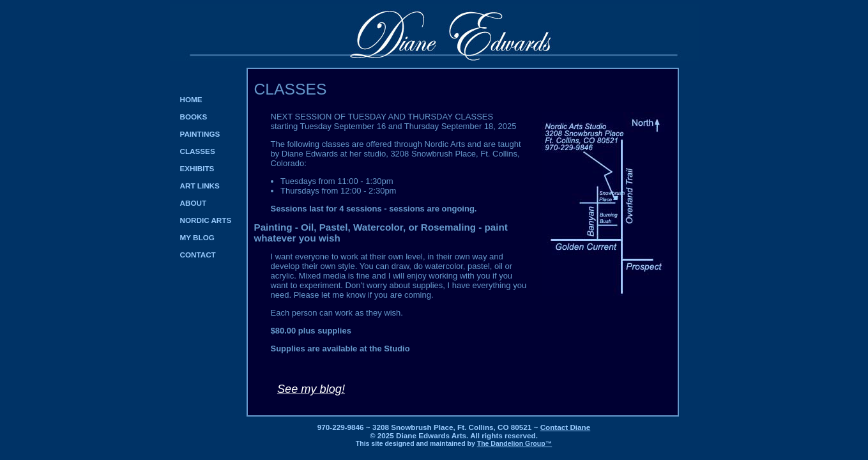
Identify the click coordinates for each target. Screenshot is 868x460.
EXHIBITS (197, 168)
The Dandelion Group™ (514, 443)
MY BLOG (197, 237)
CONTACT (198, 255)
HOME (191, 99)
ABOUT (194, 203)
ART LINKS (200, 186)
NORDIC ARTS (206, 220)
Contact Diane (566, 427)
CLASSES (198, 151)
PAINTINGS (200, 134)
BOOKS (194, 117)
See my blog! (311, 389)
